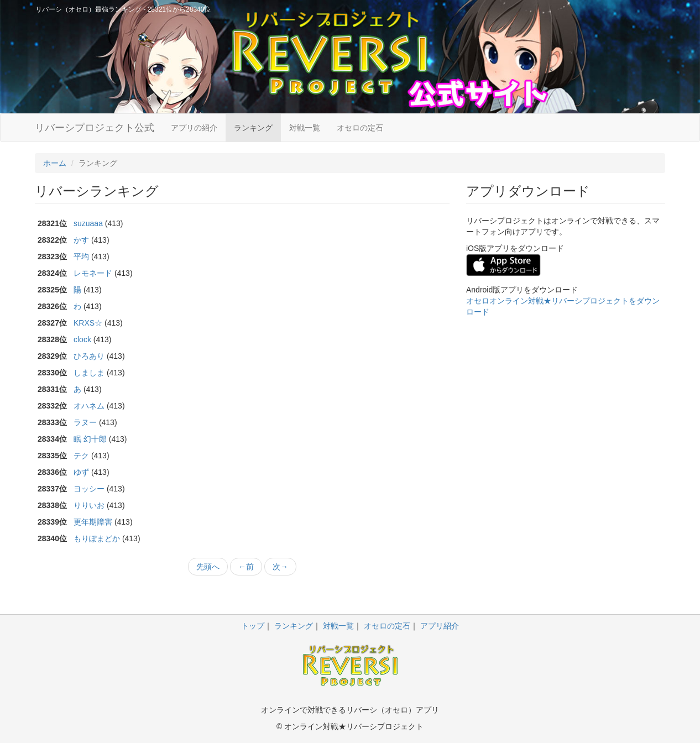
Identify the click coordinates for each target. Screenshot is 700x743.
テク (81, 456)
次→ (280, 567)
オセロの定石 (360, 128)
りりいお (89, 505)
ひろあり (89, 356)
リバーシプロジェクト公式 (95, 128)
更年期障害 (93, 522)
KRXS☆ (88, 323)
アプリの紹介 (194, 128)
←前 (246, 567)
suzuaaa (88, 223)
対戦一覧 (305, 128)
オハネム (89, 406)
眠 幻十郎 (90, 439)
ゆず (81, 472)
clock (82, 339)
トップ (253, 626)
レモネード (93, 273)
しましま (89, 373)
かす (81, 240)
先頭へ (208, 567)
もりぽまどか (97, 538)
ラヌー (85, 422)
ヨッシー (89, 489)
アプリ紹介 (440, 626)
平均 (81, 257)
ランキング (253, 128)
